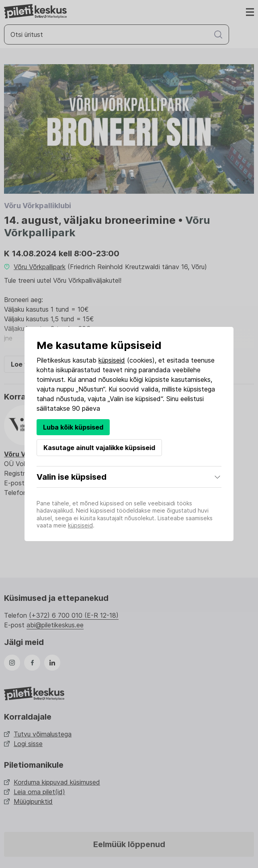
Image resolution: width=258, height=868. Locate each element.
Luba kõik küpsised (73, 427)
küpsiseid (112, 360)
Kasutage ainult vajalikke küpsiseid (99, 448)
